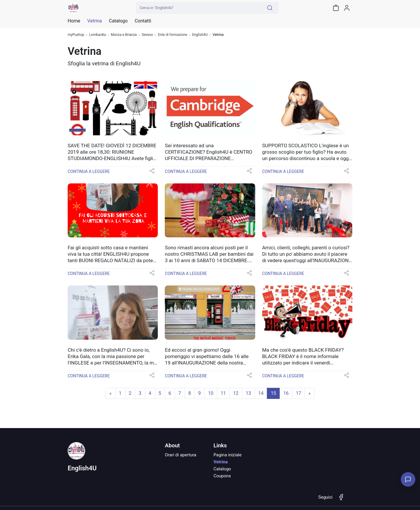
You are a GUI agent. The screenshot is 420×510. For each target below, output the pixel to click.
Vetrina (221, 462)
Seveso (147, 35)
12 (236, 393)
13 (249, 393)
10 (211, 393)
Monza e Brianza (124, 35)
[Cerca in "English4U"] (199, 8)
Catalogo (118, 21)
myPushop (76, 35)
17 (298, 393)
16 (286, 393)
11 (223, 393)
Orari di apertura (181, 455)
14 (261, 393)
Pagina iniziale (228, 455)
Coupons (222, 476)
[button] (152, 173)
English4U (200, 35)
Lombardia (98, 35)
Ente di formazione (172, 35)
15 (273, 393)
